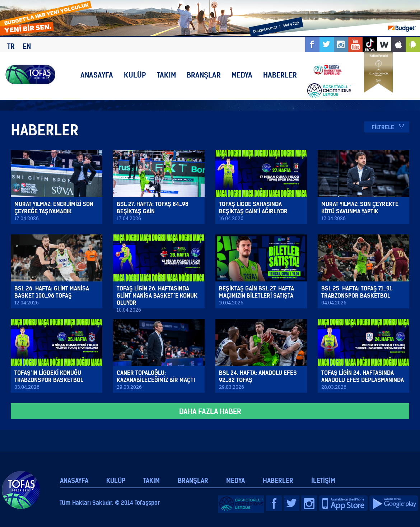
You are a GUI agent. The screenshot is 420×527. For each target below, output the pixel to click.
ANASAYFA (97, 75)
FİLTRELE (383, 127)
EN (27, 46)
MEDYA (242, 75)
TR (11, 46)
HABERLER (280, 75)
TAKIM (166, 75)
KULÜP (135, 75)
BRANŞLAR (204, 75)
